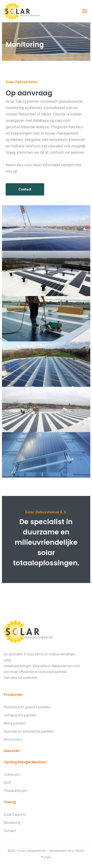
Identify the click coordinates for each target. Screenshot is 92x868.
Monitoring (12, 823)
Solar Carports (15, 815)
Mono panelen (15, 723)
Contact (10, 831)
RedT (8, 783)
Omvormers (13, 739)
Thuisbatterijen (15, 791)
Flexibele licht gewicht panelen (27, 707)
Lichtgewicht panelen (20, 715)
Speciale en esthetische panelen (29, 731)
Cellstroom (12, 775)
